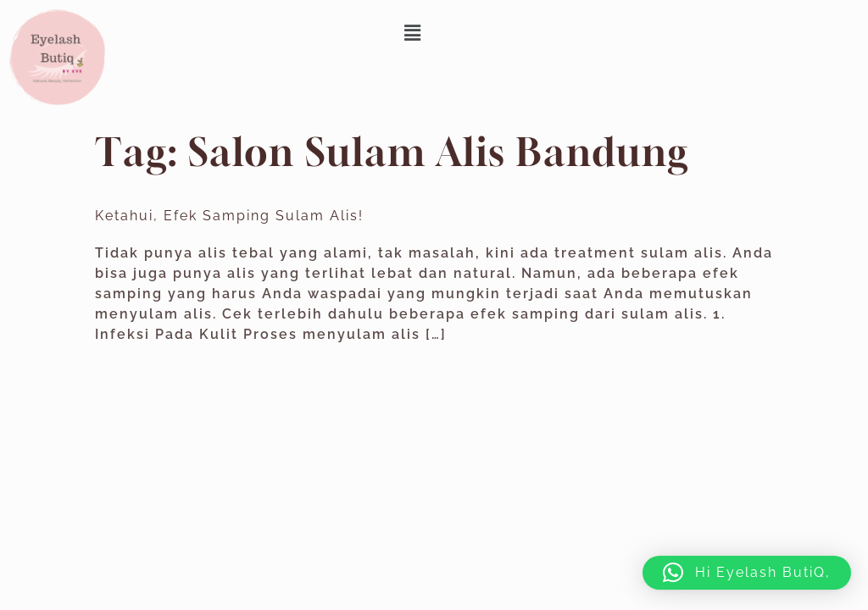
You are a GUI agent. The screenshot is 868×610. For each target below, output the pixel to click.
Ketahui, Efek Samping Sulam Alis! (229, 216)
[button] (414, 33)
